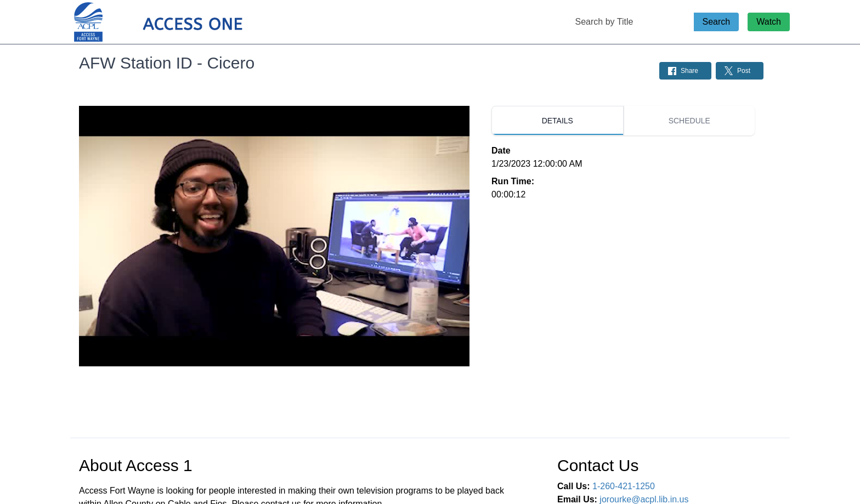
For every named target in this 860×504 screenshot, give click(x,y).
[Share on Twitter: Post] (740, 71)
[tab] (557, 121)
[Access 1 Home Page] (180, 22)
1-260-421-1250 (624, 486)
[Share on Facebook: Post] (685, 71)
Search (717, 22)
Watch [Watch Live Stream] (769, 22)
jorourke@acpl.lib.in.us (644, 499)
